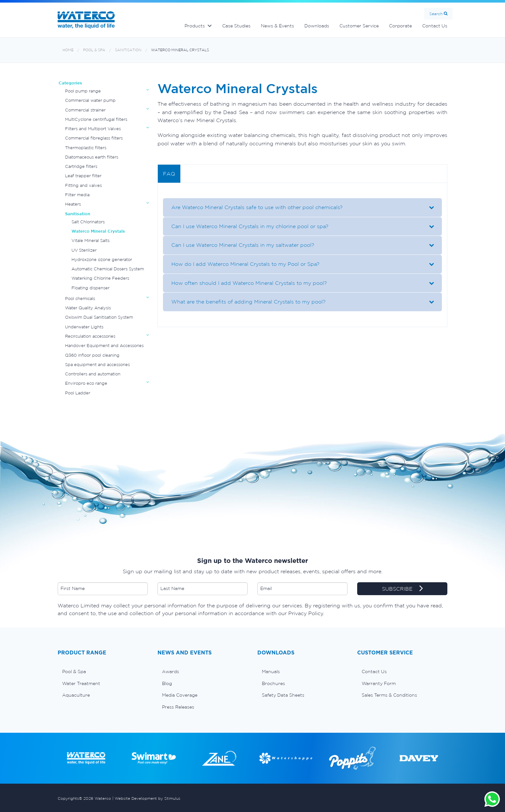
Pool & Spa (94, 50)
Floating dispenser (91, 288)
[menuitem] (103, 672)
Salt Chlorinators (88, 222)
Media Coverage (180, 695)
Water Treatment (81, 683)
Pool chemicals (80, 299)
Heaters (73, 204)
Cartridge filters (81, 166)
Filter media (77, 195)
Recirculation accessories (90, 336)
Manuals (271, 672)
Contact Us (435, 26)
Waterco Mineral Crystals (180, 50)
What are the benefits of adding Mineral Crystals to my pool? (247, 302)
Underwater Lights (84, 327)
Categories (70, 83)
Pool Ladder (78, 393)
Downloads (317, 26)
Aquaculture (76, 695)
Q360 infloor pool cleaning (92, 355)
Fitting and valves (83, 185)
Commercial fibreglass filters (94, 138)
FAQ (169, 174)
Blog (167, 683)
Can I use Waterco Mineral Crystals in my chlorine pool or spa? (248, 226)
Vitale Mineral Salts (91, 241)
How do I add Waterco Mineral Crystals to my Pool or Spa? (244, 264)
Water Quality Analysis (88, 308)
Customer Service (359, 26)
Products (195, 26)
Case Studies (236, 26)
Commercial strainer (85, 110)
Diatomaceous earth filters (92, 157)
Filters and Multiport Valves (93, 129)
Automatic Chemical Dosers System (108, 269)
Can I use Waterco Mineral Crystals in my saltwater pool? (241, 245)
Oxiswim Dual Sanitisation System (99, 317)
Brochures (273, 683)
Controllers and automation (93, 374)
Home (68, 50)
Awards (171, 672)
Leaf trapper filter (83, 176)
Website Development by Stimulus (148, 798)
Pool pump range (83, 91)
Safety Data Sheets (283, 695)
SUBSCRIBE (402, 589)
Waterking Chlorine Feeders (100, 278)
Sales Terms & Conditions (389, 695)
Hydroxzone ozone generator (102, 260)
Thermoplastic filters (86, 148)
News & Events (277, 26)
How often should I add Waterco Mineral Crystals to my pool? (248, 283)
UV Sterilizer (84, 250)
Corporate (400, 26)
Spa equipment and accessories (97, 365)
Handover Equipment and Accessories (104, 346)
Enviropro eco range (86, 383)
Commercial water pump (90, 100)
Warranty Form (379, 683)
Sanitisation (128, 50)
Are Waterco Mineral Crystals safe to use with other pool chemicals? (255, 207)
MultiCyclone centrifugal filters (96, 119)
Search (436, 14)
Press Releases (178, 707)
